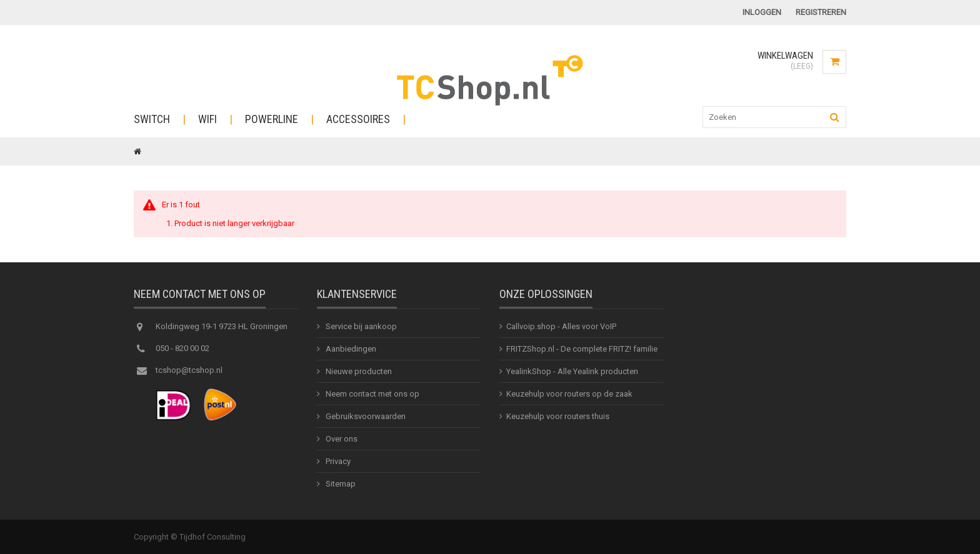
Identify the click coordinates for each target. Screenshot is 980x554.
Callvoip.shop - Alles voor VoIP (561, 326)
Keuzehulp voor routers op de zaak (569, 394)
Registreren (821, 12)
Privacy (337, 461)
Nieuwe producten (358, 371)
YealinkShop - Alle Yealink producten (572, 371)
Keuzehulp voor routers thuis (558, 416)
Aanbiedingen (350, 349)
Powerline (272, 119)
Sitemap (340, 484)
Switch (152, 119)
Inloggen (762, 12)
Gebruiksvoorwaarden (365, 416)
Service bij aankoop (360, 326)
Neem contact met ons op (372, 394)
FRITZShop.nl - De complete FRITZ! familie (582, 349)
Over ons (341, 439)
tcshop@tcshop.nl (189, 370)
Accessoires (358, 119)
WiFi (207, 119)
